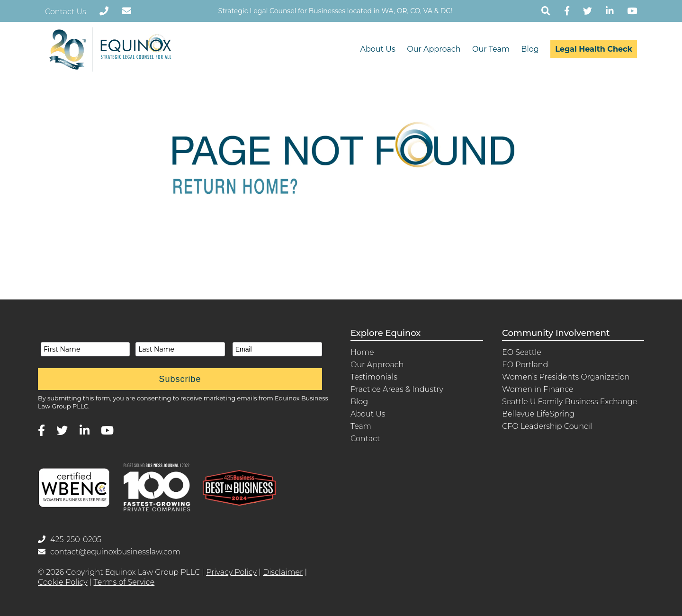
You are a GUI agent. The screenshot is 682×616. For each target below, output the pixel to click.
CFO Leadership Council (547, 426)
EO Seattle (522, 352)
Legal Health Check (594, 49)
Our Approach (434, 49)
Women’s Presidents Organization (566, 377)
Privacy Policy (231, 572)
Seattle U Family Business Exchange (570, 402)
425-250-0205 (70, 539)
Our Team (491, 49)
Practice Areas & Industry (397, 389)
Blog (530, 49)
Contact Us (66, 12)
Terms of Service (124, 582)
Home (362, 352)
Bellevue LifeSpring (538, 414)
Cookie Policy (63, 582)
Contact (365, 439)
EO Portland (525, 365)
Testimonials (374, 377)
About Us (377, 49)
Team (361, 426)
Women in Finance (538, 389)
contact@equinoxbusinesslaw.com (109, 552)
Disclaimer (283, 572)
